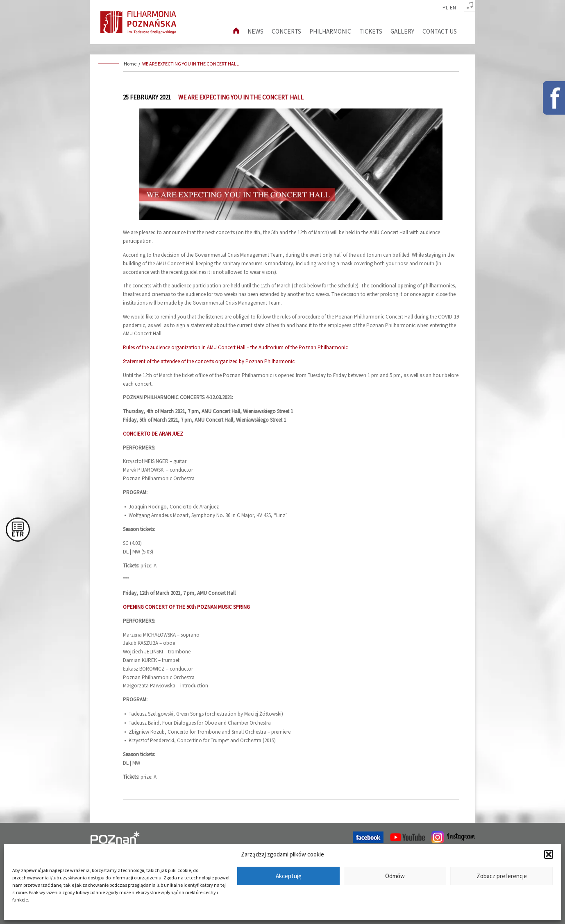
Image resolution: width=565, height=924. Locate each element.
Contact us (440, 31)
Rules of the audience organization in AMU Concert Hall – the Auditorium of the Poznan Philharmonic (235, 347)
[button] (549, 854)
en (453, 8)
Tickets (371, 31)
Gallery (402, 31)
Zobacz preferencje (502, 876)
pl (445, 8)
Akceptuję (288, 876)
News (255, 31)
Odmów (395, 876)
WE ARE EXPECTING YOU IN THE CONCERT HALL (191, 64)
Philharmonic (330, 31)
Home (130, 64)
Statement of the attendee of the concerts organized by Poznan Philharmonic (209, 361)
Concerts (286, 31)
